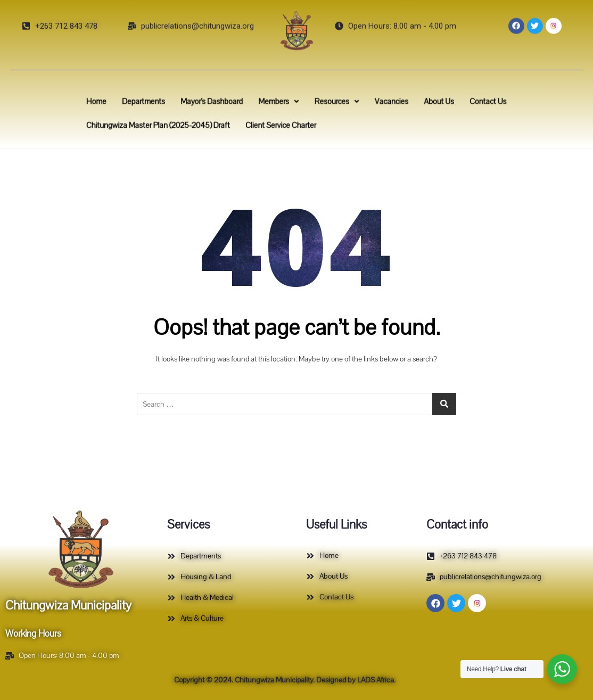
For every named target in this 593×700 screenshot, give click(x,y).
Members (283, 103)
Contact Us (464, 103)
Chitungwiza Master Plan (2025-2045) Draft (178, 124)
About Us (422, 103)
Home (124, 103)
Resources (333, 103)
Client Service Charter (284, 124)
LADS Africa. (376, 680)
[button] (282, 103)
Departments (165, 103)
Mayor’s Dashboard (225, 103)
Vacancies (380, 103)
